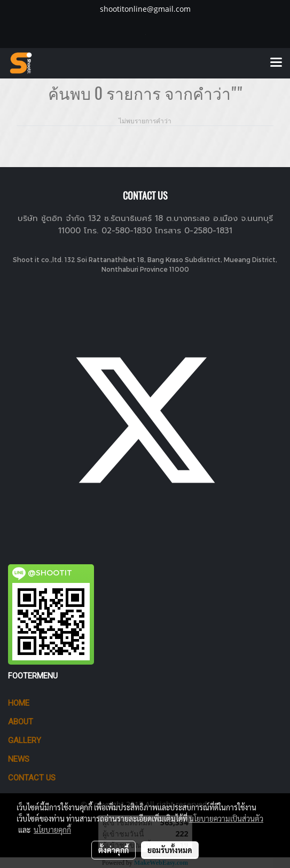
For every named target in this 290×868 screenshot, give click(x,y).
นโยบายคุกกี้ (52, 830)
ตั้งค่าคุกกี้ (113, 850)
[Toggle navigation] (276, 63)
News (19, 759)
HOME (19, 703)
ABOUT (21, 722)
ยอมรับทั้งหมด (170, 850)
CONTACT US (32, 778)
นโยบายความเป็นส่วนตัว (226, 818)
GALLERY (25, 740)
